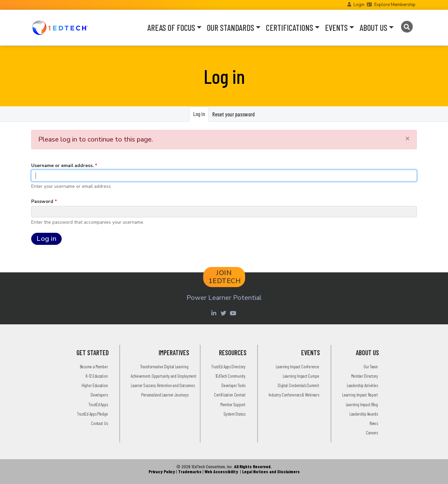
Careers (372, 433)
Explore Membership (395, 5)
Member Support (233, 404)
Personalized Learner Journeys (165, 395)
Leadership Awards (364, 414)
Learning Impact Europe (301, 376)
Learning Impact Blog (362, 404)
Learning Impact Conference (297, 366)
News (374, 423)
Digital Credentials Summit (298, 385)
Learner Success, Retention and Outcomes (163, 385)
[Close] (407, 138)
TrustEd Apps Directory (228, 366)
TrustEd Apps (98, 404)
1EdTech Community (230, 376)
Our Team (371, 366)
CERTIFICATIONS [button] (290, 28)
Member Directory (365, 376)
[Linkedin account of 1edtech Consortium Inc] (214, 313)
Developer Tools (233, 385)
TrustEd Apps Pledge (92, 414)
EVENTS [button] (336, 28)
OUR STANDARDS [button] (231, 28)
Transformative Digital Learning (164, 366)
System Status (235, 414)
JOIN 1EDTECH (225, 277)
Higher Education (95, 385)
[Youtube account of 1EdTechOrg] (234, 313)
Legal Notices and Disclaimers (271, 471)
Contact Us (99, 423)
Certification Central (230, 395)
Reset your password (234, 114)
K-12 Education (97, 376)
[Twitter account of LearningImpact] (224, 313)
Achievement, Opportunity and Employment (163, 376)
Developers (99, 395)
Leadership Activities (362, 385)
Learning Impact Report (360, 395)
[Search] (407, 27)
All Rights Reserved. (253, 466)
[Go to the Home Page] (60, 28)
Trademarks (190, 471)
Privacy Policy (162, 471)
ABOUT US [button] (373, 28)
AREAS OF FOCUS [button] (171, 28)
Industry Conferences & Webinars (294, 395)
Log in (201, 116)
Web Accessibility (221, 471)
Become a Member (94, 366)
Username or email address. (62, 166)
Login (359, 5)
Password (42, 201)
